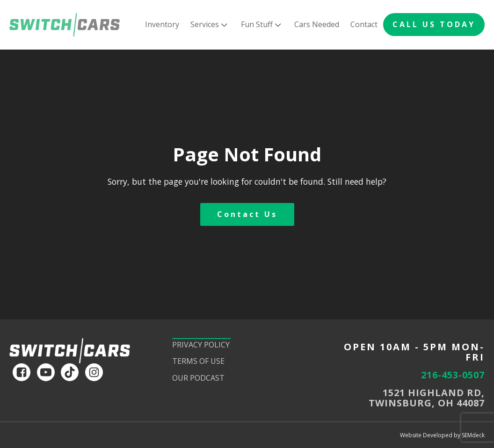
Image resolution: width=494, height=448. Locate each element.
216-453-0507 (453, 375)
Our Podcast (198, 378)
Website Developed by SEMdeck (442, 435)
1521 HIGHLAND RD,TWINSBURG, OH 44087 (427, 398)
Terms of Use (198, 361)
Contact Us (247, 214)
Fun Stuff (262, 25)
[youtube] (46, 372)
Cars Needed (317, 24)
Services (210, 25)
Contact (364, 24)
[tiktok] (70, 372)
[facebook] (22, 372)
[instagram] (94, 372)
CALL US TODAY (434, 24)
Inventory (162, 24)
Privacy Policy (201, 345)
